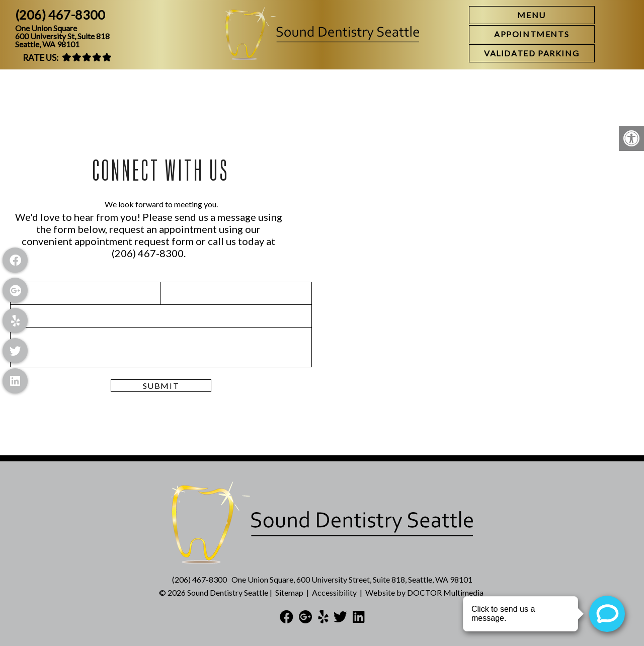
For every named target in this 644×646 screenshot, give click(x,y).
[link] (532, 34)
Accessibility (334, 592)
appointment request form (134, 241)
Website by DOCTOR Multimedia (424, 592)
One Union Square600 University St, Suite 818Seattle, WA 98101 (62, 36)
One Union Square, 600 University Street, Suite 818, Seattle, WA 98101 (352, 579)
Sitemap (289, 592)
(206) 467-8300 (60, 15)
